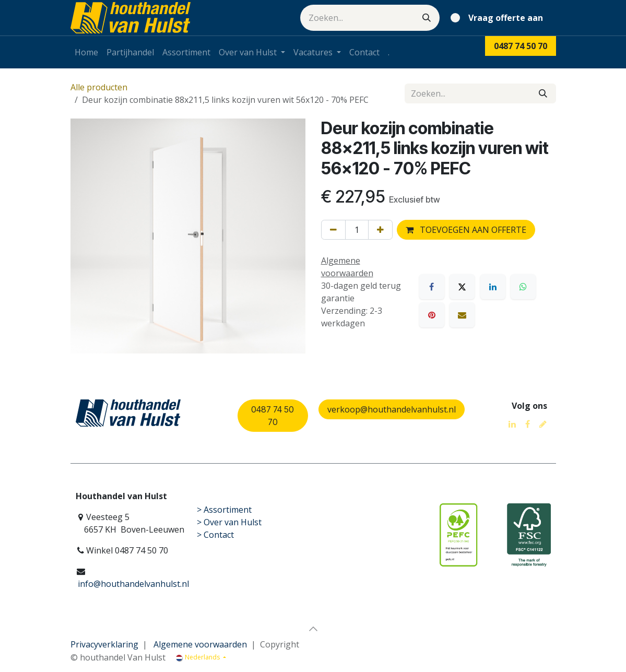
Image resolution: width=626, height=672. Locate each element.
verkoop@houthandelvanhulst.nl (392, 409)
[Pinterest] (432, 315)
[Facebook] (432, 287)
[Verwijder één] (333, 230)
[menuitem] (86, 52)
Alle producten (99, 87)
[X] (462, 287)
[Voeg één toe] (380, 230)
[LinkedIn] (493, 287)
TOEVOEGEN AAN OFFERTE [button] (466, 230)
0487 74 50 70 (273, 416)
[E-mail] (462, 315)
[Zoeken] (427, 18)
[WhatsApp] (523, 287)
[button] (313, 629)
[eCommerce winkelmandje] (499, 18)
